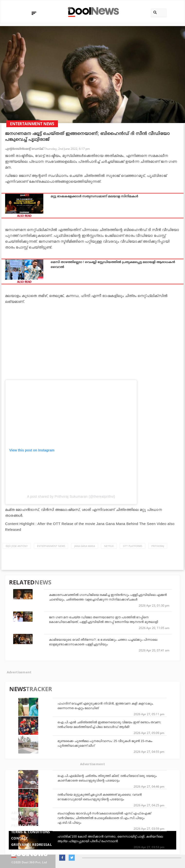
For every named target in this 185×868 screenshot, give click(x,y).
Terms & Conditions (31, 832)
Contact (19, 838)
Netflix (109, 546)
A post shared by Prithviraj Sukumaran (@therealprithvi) (71, 496)
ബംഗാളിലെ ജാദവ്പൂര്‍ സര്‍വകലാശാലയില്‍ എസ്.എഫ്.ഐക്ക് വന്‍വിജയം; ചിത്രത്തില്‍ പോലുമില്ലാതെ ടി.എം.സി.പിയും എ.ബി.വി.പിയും (104, 818)
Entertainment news (51, 546)
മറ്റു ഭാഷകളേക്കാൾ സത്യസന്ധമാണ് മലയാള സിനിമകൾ (94, 196)
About (17, 813)
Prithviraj (158, 546)
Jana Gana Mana (85, 546)
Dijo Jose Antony (17, 546)
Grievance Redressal (32, 844)
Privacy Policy (26, 825)
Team (16, 819)
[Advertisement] (92, 341)
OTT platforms (133, 546)
